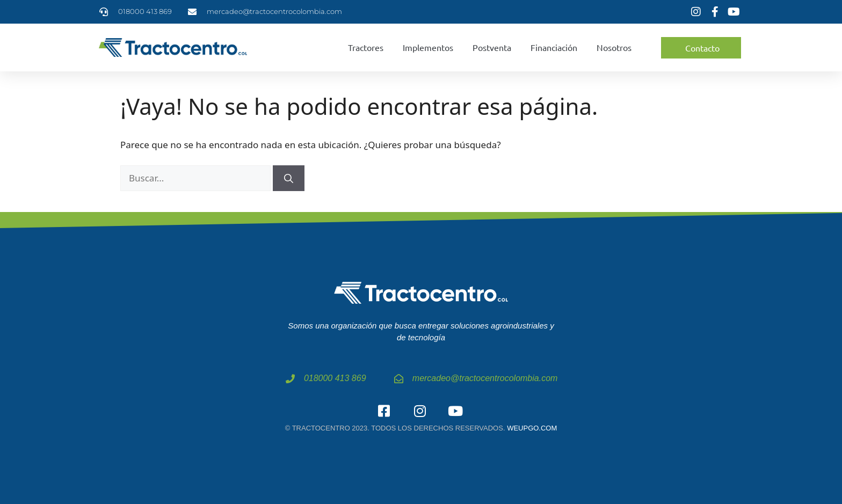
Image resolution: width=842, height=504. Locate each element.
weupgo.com (532, 428)
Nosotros (614, 47)
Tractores (366, 47)
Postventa (492, 47)
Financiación (554, 47)
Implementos (428, 47)
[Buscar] (289, 178)
